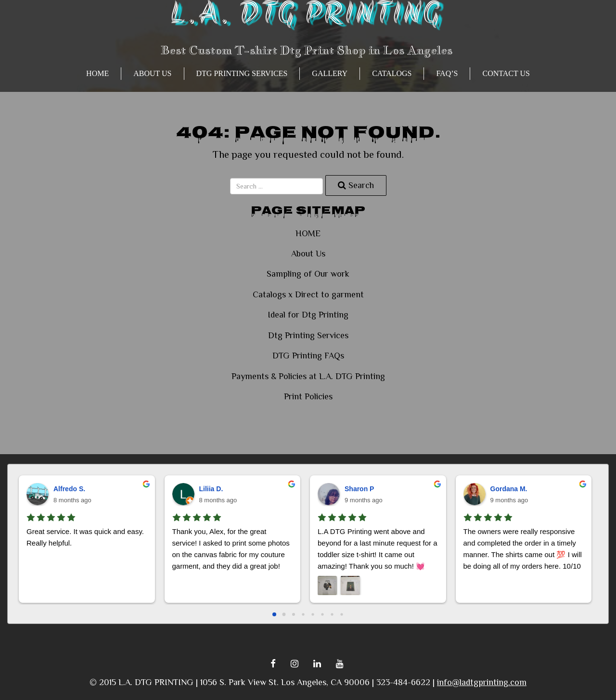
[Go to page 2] (294, 614)
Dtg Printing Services (242, 73)
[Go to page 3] (303, 614)
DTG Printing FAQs (308, 356)
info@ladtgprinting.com (482, 682)
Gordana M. (509, 489)
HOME (97, 73)
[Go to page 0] (274, 614)
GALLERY (330, 73)
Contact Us (506, 73)
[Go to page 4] (313, 614)
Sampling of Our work (308, 274)
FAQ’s (447, 73)
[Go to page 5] (322, 614)
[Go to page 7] (341, 614)
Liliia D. (211, 489)
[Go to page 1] (284, 614)
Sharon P (359, 489)
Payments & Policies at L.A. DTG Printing (308, 376)
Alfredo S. (69, 489)
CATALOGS (392, 73)
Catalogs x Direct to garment (308, 294)
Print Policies (308, 396)
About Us (152, 73)
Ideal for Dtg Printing (308, 315)
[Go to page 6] (332, 614)
